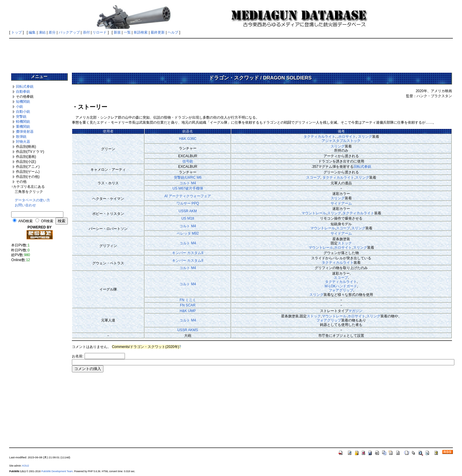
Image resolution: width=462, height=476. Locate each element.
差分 (52, 32)
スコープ (313, 178)
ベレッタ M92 (188, 233)
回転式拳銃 (25, 87)
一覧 (127, 32)
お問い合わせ (25, 205)
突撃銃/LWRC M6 (188, 178)
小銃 (19, 107)
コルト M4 (188, 183)
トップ (16, 32)
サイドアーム (341, 203)
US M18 (188, 218)
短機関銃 (23, 102)
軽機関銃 (23, 122)
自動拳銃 (23, 92)
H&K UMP (188, 311)
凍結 (42, 32)
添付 (86, 32)
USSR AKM (188, 211)
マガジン (355, 311)
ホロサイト (347, 137)
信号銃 (188, 161)
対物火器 (23, 142)
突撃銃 (21, 117)
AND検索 (25, 221)
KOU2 (26, 466)
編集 (32, 32)
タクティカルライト (319, 137)
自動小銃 (23, 112)
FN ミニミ (188, 300)
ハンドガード (346, 286)
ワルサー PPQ (188, 203)
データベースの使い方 (32, 200)
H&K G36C (188, 139)
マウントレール (314, 213)
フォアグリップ (341, 290)
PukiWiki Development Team (57, 471)
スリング (365, 137)
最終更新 (158, 32)
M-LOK (330, 286)
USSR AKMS (188, 330)
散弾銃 (21, 137)
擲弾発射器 (25, 132)
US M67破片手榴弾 (188, 188)
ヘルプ (173, 32)
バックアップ (69, 32)
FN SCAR (188, 305)
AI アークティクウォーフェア (188, 196)
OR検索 (47, 221)
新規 (117, 32)
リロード (100, 32)
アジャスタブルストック (341, 141)
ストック (345, 243)
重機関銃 (23, 127)
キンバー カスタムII (188, 253)
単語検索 (141, 32)
